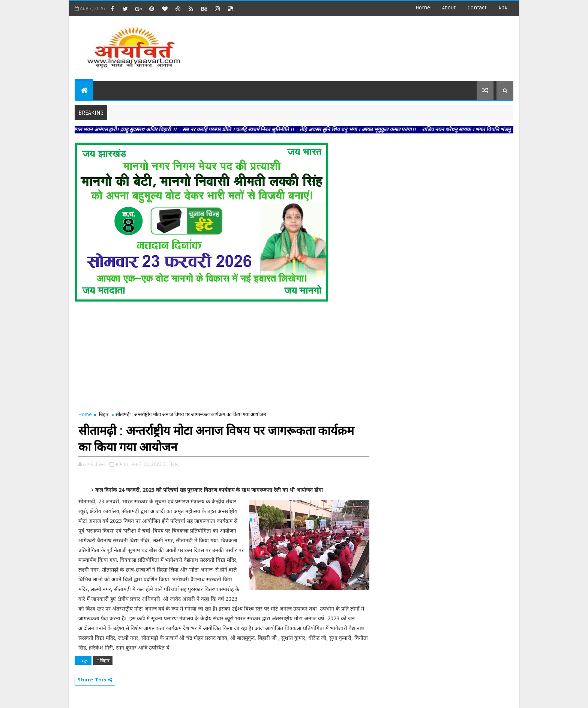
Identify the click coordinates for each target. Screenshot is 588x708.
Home (423, 8)
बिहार (104, 414)
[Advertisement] (376, 45)
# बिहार (103, 660)
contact (477, 8)
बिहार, (174, 464)
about (449, 8)
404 (503, 8)
